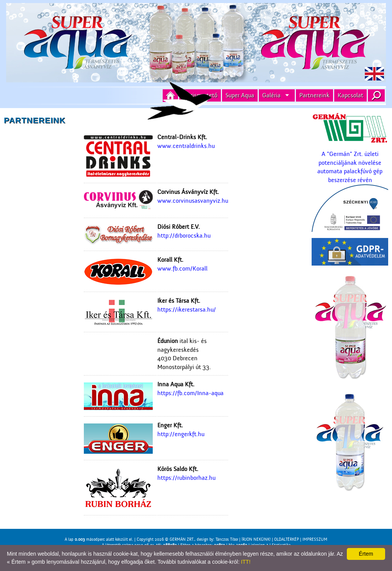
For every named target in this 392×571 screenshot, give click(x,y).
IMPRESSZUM (315, 539)
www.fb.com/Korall (182, 269)
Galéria (271, 95)
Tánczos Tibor (227, 539)
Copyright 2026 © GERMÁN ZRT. (166, 539)
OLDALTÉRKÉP (287, 539)
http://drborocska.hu (184, 236)
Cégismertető (200, 95)
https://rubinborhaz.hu (186, 478)
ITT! (246, 562)
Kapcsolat (350, 95)
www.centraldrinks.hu (186, 146)
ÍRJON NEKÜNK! (256, 539)
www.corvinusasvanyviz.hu (193, 201)
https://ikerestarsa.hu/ (187, 310)
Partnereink (314, 95)
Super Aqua (240, 95)
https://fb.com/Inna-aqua (190, 393)
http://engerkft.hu (181, 434)
